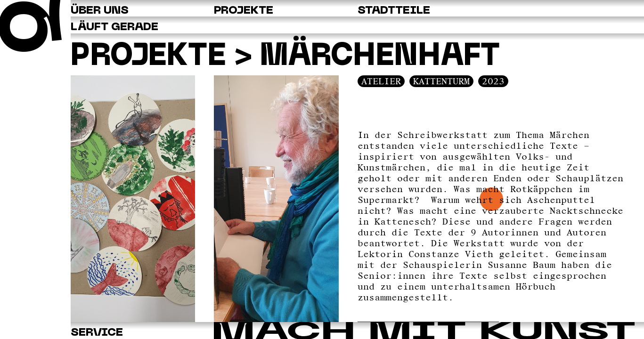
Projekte (174, 57)
